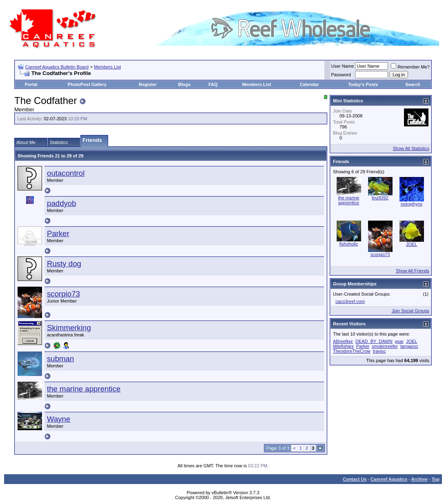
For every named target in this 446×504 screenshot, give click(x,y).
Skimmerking (69, 328)
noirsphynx (412, 204)
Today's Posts (363, 84)
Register (148, 84)
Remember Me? (410, 67)
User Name (343, 66)
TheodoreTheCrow (352, 351)
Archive (419, 479)
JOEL (412, 244)
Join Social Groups (410, 311)
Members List (107, 67)
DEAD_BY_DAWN (374, 341)
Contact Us (355, 479)
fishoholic (349, 244)
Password (341, 75)
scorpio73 (63, 294)
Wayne (59, 419)
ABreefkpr (343, 341)
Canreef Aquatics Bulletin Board (57, 67)
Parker (58, 233)
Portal (31, 84)
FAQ (213, 84)
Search (413, 84)
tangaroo (409, 346)
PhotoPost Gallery (87, 84)
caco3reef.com (350, 301)
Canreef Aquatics (389, 479)
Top (436, 479)
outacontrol (66, 173)
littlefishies (343, 346)
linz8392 (380, 198)
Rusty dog (64, 264)
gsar (399, 341)
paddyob (62, 203)
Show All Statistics (411, 148)
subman (60, 359)
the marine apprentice (84, 389)
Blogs (184, 84)
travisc (379, 351)
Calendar (310, 84)
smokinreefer (385, 346)
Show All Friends (413, 271)
